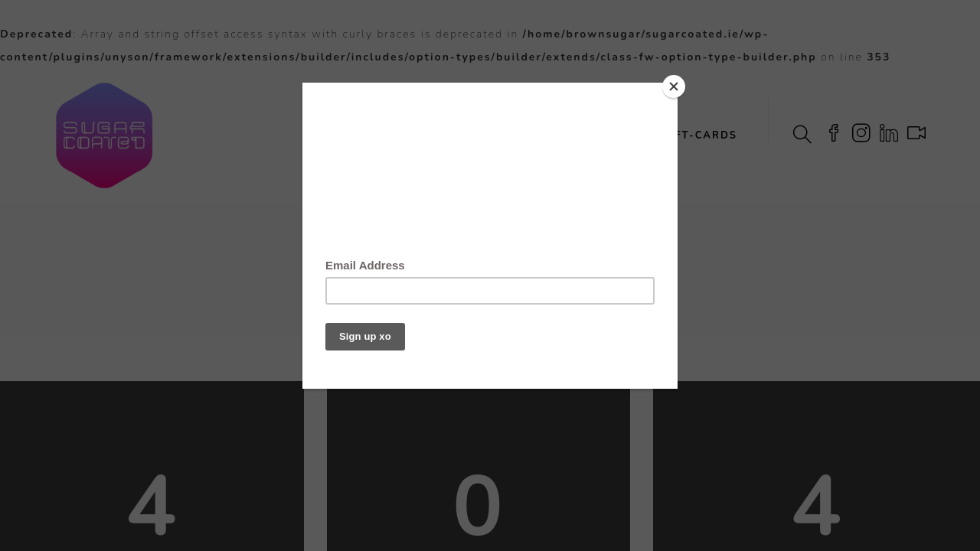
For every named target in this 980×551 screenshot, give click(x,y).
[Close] (674, 86)
